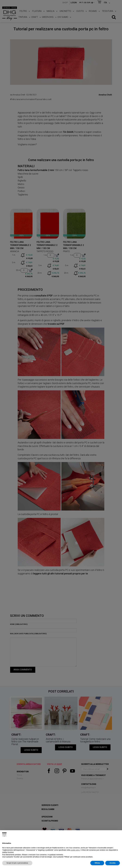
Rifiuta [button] (97, 863)
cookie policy (75, 850)
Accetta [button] (113, 863)
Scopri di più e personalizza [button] (17, 863)
